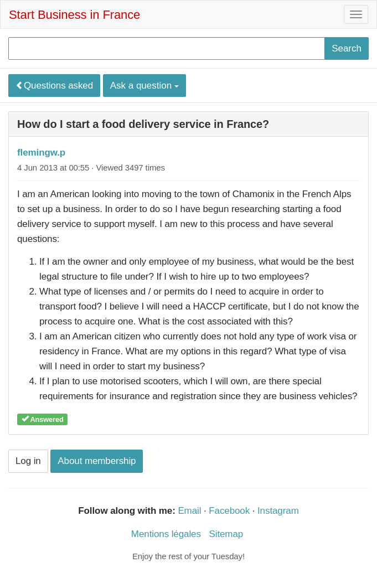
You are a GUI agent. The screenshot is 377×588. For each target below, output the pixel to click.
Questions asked (54, 86)
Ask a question (144, 86)
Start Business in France (74, 15)
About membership (97, 461)
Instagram (278, 511)
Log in (28, 461)
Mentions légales (166, 534)
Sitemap (226, 534)
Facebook (229, 511)
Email (189, 511)
